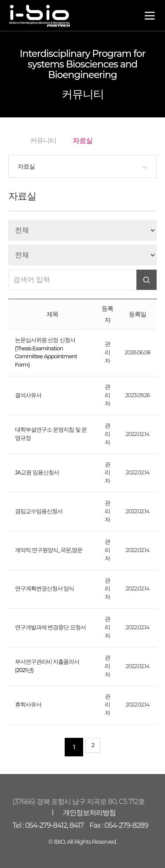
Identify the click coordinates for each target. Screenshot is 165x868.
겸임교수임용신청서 (39, 511)
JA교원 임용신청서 (37, 472)
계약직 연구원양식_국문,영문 (49, 550)
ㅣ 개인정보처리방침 (82, 812)
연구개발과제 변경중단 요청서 (50, 627)
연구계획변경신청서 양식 (44, 588)
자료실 (26, 166)
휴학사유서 (28, 705)
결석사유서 (28, 395)
